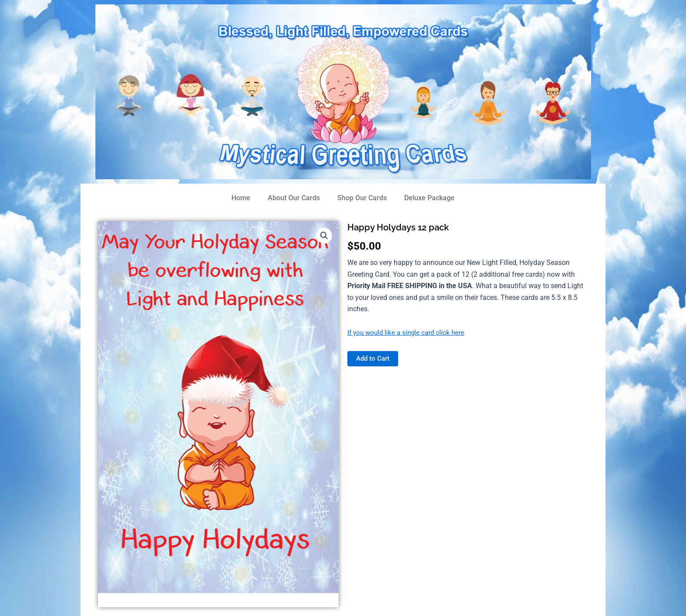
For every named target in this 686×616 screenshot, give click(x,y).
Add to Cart (374, 359)
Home (241, 198)
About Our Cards (294, 198)
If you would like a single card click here (408, 332)
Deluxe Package (429, 198)
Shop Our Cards (362, 198)
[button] (324, 236)
